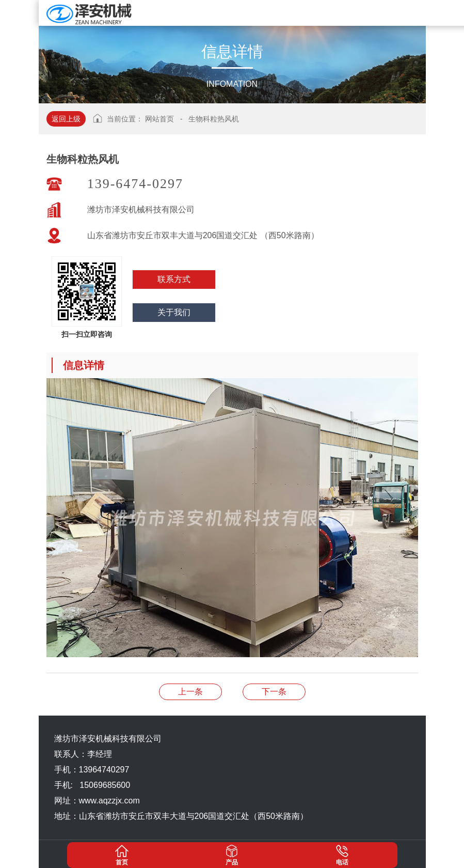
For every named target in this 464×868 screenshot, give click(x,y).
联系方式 (174, 279)
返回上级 (66, 119)
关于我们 (174, 312)
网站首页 (159, 119)
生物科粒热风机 (214, 119)
